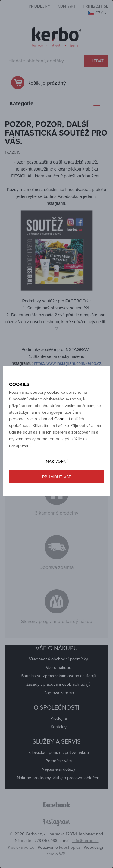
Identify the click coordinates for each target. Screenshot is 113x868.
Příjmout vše (57, 477)
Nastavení (57, 462)
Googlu (61, 419)
